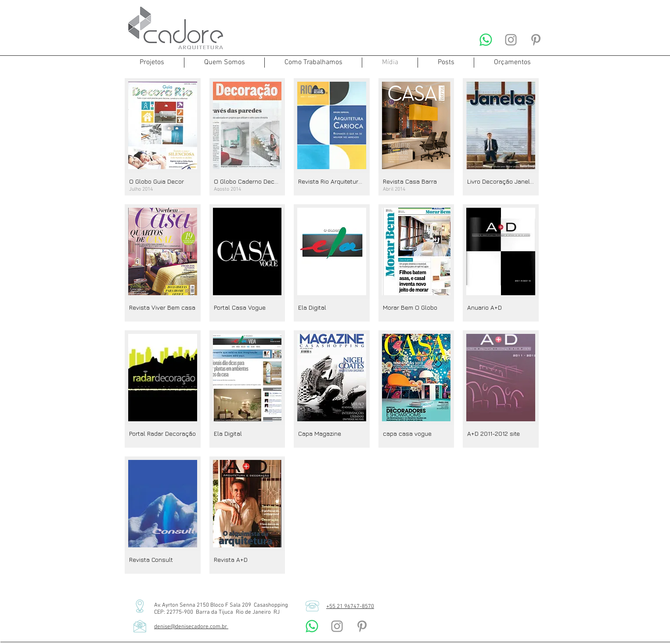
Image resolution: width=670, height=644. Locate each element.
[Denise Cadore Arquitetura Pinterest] (536, 40)
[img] (163, 137)
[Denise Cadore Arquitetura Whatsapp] (486, 40)
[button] (152, 63)
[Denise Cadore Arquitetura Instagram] (511, 40)
